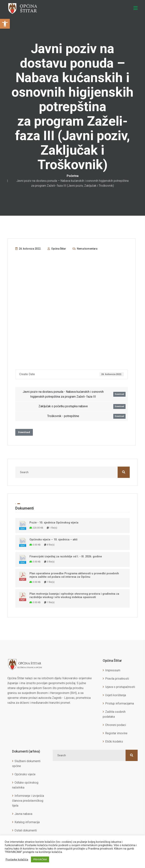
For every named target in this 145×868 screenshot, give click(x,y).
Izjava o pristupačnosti (120, 687)
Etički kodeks (114, 742)
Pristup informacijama (120, 703)
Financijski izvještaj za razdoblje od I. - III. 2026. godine (66, 556)
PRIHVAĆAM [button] (40, 859)
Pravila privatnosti (117, 679)
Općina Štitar (57, 249)
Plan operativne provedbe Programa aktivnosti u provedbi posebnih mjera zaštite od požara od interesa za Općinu (74, 575)
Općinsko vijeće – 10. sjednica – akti (53, 539)
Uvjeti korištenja (116, 695)
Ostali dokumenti (26, 830)
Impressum (113, 670)
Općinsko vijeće (25, 774)
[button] (5, 24)
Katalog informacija (27, 822)
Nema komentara (85, 249)
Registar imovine (116, 733)
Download (119, 394)
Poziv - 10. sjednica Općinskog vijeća (54, 523)
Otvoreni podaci (116, 725)
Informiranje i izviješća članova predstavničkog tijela (28, 801)
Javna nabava (23, 814)
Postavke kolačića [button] (17, 860)
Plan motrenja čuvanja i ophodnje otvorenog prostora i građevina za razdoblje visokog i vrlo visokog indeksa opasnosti (74, 595)
